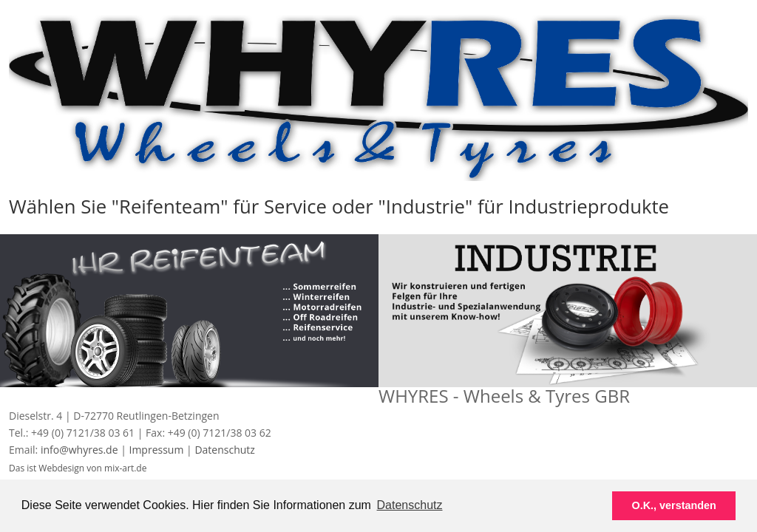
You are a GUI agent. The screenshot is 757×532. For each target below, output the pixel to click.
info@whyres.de (81, 450)
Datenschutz (224, 450)
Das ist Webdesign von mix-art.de (78, 468)
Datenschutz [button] (410, 505)
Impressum (156, 450)
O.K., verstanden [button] (674, 505)
